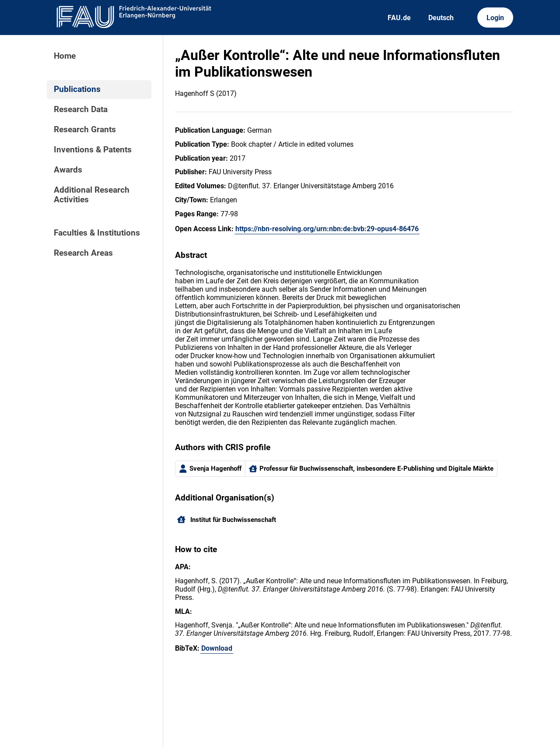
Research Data (81, 109)
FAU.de (399, 18)
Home (65, 56)
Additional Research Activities (92, 195)
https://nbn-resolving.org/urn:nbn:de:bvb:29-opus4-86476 (327, 229)
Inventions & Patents (93, 150)
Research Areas (83, 253)
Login (495, 18)
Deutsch (441, 18)
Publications (77, 89)
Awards (68, 170)
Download (217, 648)
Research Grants (85, 130)
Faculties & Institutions (97, 233)
